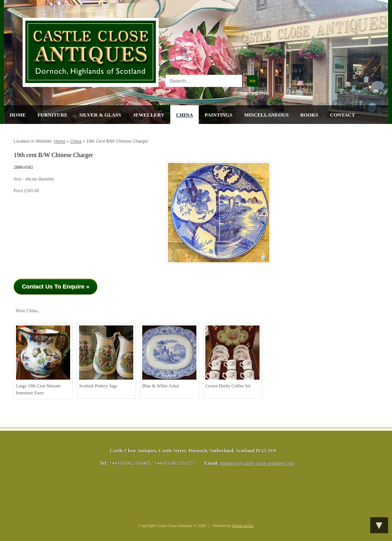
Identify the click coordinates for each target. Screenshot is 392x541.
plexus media (243, 526)
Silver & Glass (100, 115)
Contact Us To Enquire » (56, 286)
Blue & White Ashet (169, 357)
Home (18, 115)
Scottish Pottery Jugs (106, 357)
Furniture (52, 115)
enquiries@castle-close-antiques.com (257, 463)
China (185, 115)
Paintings (218, 115)
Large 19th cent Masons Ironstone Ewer (43, 361)
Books (309, 115)
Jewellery (149, 115)
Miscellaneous (266, 115)
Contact (343, 115)
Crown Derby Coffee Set (232, 357)
